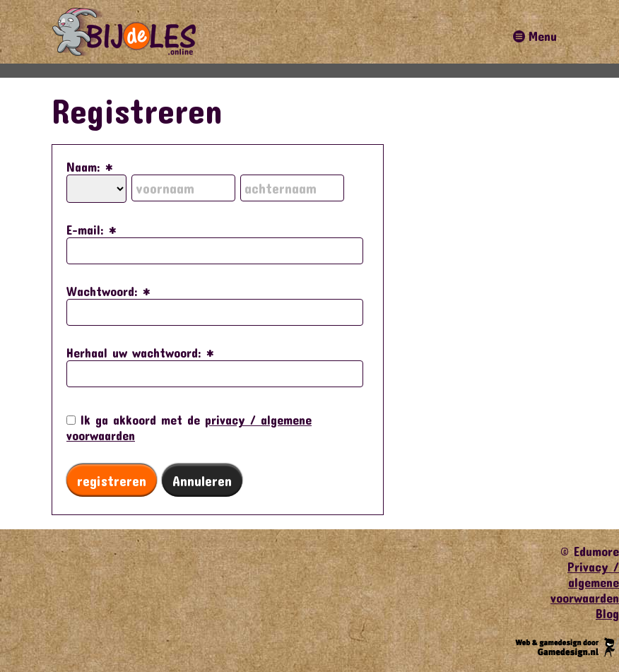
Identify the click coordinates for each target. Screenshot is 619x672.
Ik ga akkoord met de (189, 428)
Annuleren (202, 481)
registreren (112, 481)
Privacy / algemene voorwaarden (585, 582)
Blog (607, 613)
